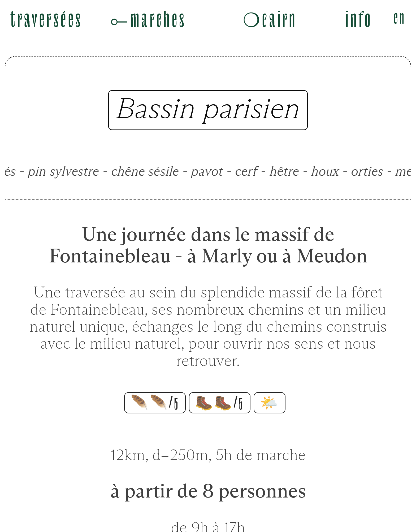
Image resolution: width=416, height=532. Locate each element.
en (400, 18)
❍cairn (270, 20)
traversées (46, 20)
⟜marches (148, 20)
